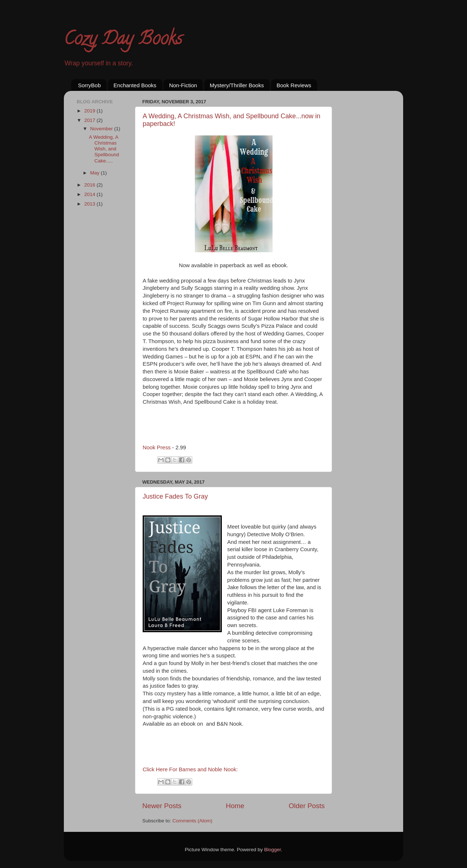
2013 (90, 204)
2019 (90, 111)
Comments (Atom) (193, 821)
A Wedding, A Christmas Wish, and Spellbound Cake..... (104, 149)
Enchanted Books (135, 85)
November (102, 129)
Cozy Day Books (123, 41)
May (95, 173)
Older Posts (307, 806)
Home (235, 806)
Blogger (273, 850)
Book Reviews (294, 85)
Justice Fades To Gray (175, 496)
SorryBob (90, 85)
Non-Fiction (183, 85)
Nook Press (157, 448)
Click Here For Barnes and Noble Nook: (191, 769)
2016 (90, 185)
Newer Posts (162, 806)
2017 (90, 120)
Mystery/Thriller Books (237, 85)
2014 (90, 194)
